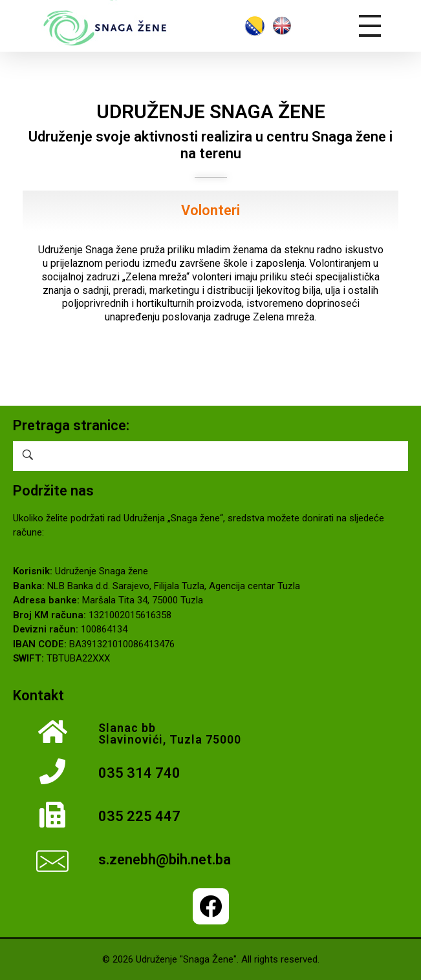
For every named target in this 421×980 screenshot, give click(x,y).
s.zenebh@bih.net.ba (165, 860)
